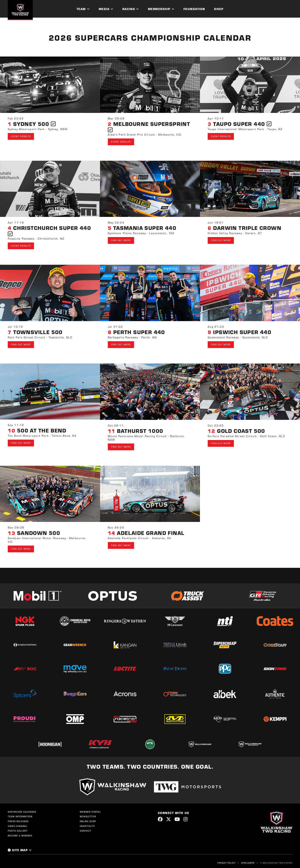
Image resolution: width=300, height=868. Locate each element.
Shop (219, 9)
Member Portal (90, 808)
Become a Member (20, 832)
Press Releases (18, 818)
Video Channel (18, 823)
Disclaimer (248, 859)
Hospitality (87, 823)
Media (104, 9)
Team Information (20, 813)
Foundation (194, 9)
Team (81, 9)
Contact (86, 827)
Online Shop (88, 818)
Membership (159, 9)
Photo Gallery (18, 827)
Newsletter (88, 813)
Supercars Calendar (22, 808)
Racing (129, 9)
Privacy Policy (227, 859)
